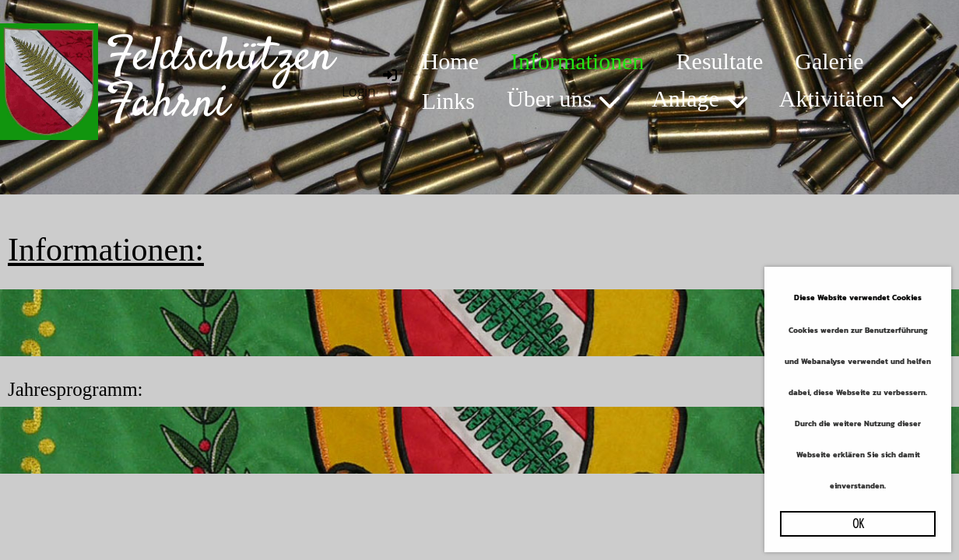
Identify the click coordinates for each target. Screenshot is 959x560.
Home (450, 61)
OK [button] (858, 523)
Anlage (699, 99)
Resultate (720, 61)
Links (448, 101)
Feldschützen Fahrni (220, 82)
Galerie (829, 61)
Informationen (578, 61)
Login (371, 83)
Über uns (563, 99)
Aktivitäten (846, 99)
